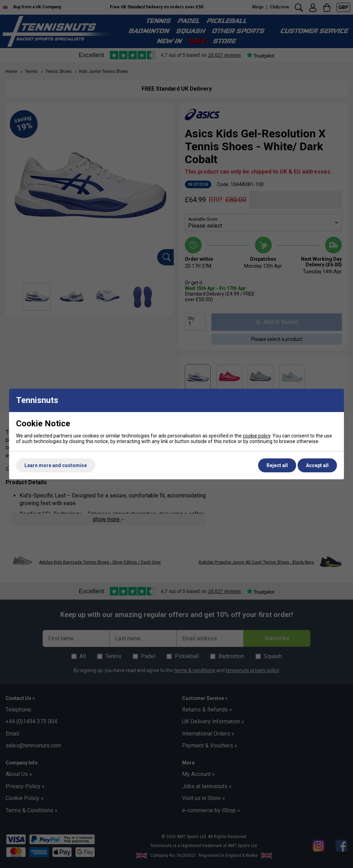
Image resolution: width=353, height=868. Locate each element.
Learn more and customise (56, 465)
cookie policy (257, 436)
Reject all (277, 465)
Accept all (317, 465)
